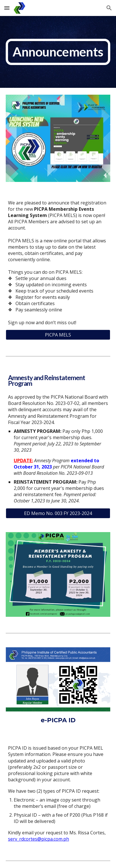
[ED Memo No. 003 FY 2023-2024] (58, 513)
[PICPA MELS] (58, 335)
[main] (58, 52)
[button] (7, 8)
